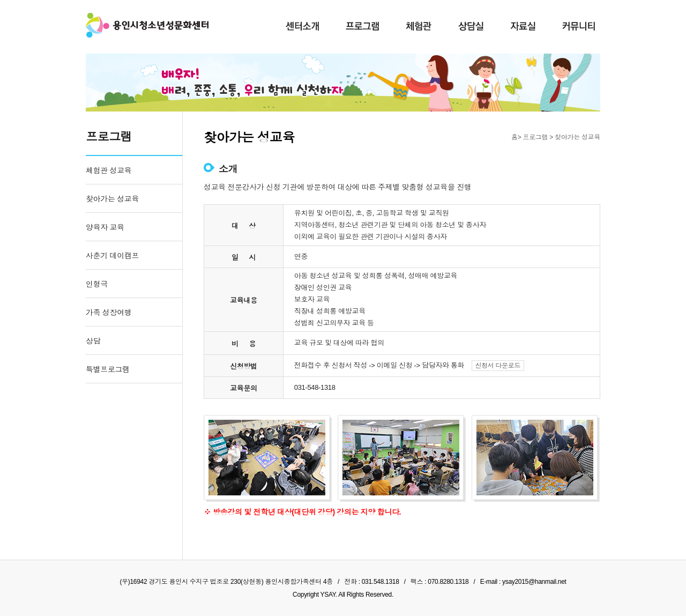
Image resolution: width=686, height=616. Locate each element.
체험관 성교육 (109, 170)
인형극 (97, 284)
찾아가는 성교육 (112, 199)
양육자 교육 (105, 227)
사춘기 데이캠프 (112, 256)
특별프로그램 (108, 369)
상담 (93, 341)
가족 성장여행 (109, 313)
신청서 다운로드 (498, 366)
